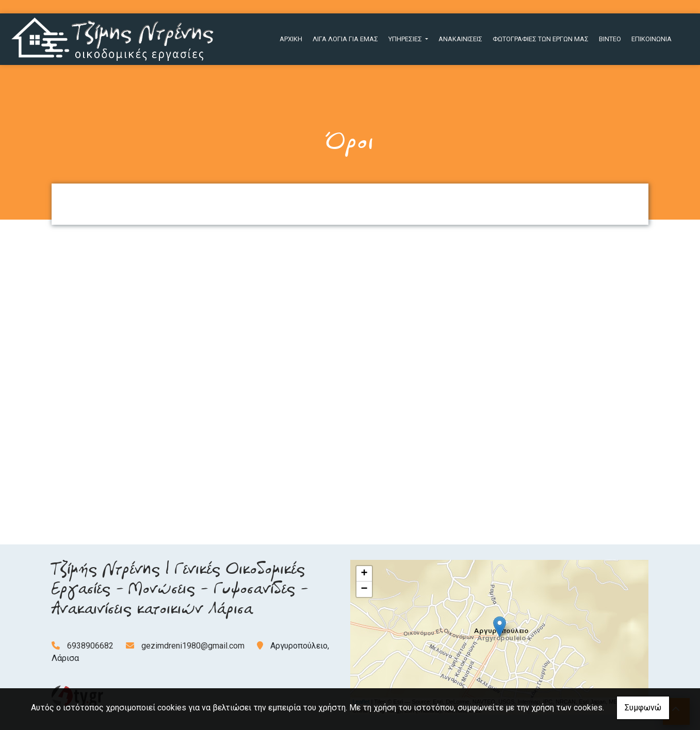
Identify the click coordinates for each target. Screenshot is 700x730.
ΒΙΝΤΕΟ (610, 39)
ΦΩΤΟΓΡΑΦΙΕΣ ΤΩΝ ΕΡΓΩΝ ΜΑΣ (541, 39)
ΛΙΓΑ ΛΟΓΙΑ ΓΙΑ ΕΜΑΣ (345, 39)
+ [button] (364, 574)
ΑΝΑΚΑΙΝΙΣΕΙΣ (460, 39)
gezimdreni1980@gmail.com (193, 646)
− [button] (364, 589)
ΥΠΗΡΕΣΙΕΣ (406, 39)
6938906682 (90, 646)
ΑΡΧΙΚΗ (291, 39)
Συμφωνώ (643, 708)
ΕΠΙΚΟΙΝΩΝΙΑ (652, 39)
